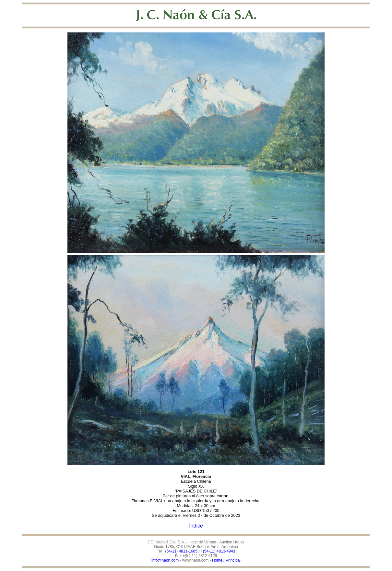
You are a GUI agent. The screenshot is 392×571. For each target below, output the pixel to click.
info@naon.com (165, 560)
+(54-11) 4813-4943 (218, 551)
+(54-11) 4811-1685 (180, 551)
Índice (196, 526)
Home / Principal (226, 560)
